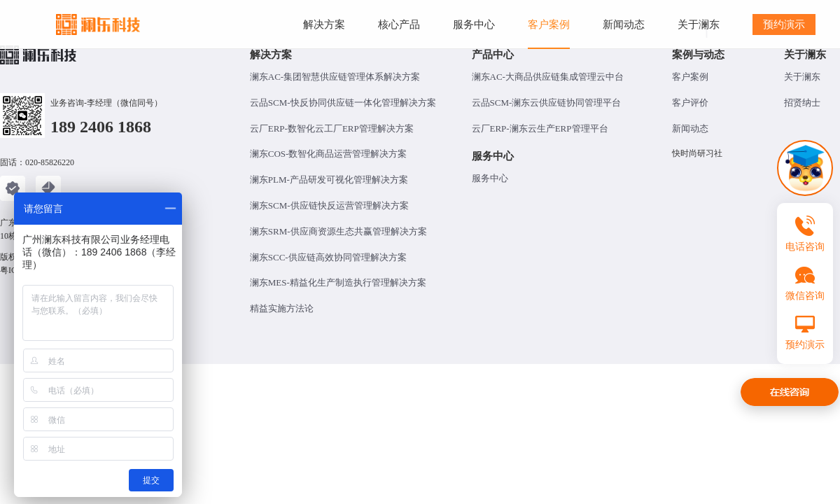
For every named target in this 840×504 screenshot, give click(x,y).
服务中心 (490, 178)
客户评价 (690, 103)
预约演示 (784, 24)
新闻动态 (690, 128)
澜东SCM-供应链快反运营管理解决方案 (329, 205)
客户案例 (690, 77)
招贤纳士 (802, 103)
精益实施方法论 (282, 308)
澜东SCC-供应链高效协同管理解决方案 (328, 257)
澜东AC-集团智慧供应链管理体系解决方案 (335, 77)
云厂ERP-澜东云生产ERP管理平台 (540, 128)
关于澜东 (802, 77)
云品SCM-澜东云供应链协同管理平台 (547, 103)
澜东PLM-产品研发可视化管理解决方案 (329, 180)
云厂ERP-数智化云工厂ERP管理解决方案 (332, 128)
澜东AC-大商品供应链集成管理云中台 (548, 77)
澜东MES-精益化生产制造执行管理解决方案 (338, 282)
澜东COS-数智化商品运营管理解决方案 (329, 154)
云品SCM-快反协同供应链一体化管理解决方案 (343, 103)
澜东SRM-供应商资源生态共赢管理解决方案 (338, 231)
